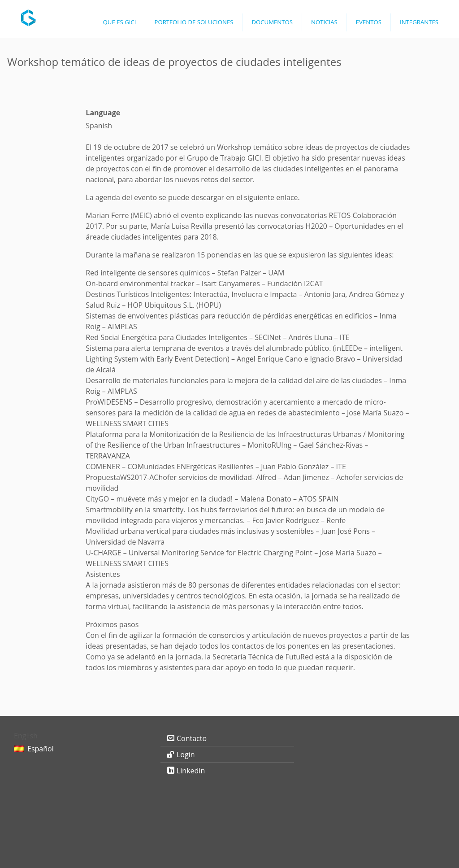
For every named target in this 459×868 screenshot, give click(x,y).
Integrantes (419, 22)
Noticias (324, 22)
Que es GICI (120, 22)
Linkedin (191, 771)
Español (41, 749)
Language (103, 113)
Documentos (272, 22)
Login (186, 755)
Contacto (192, 738)
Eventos (369, 22)
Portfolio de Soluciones (194, 22)
